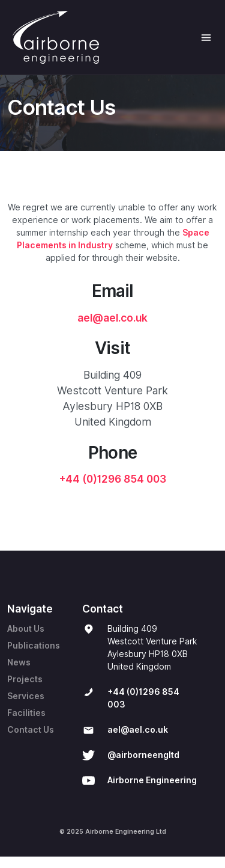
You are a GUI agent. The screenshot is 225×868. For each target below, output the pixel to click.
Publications (34, 646)
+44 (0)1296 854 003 (113, 479)
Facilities (26, 713)
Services (26, 696)
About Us (26, 629)
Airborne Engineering (152, 780)
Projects (25, 679)
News (19, 662)
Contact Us (31, 730)
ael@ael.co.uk (112, 318)
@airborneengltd (143, 755)
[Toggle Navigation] (206, 38)
